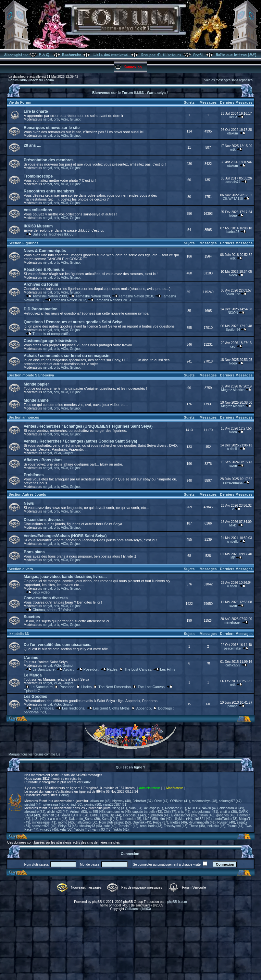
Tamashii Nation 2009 (93, 296)
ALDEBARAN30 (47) (203, 808)
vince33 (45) (49, 830)
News (29, 503)
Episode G (32, 691)
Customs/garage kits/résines (50, 341)
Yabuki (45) (82, 830)
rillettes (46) (178, 822)
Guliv (87, 782)
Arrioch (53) (79, 812)
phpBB (97, 902)
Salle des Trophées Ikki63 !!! (55, 234)
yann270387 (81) (115, 805)
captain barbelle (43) (147, 812)
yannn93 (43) (102, 830)
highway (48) (122, 801)
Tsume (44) (235, 826)
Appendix (144, 708)
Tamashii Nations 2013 (113, 300)
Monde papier (36, 384)
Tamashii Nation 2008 (50, 296)
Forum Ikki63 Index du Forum (31, 80)
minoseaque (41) (44, 822)
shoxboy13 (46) (91, 826)
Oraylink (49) (142, 822)
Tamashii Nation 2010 (136, 296)
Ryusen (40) (226, 822)
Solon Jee (233, 294)
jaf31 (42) (39, 819)
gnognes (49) (226, 815)
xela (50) (66, 830)
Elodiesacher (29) (184, 815)
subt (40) (110, 826)
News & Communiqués (45, 251)
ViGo (65, 119)
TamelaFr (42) (128, 826)
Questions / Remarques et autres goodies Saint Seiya (73, 322)
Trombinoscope (38, 176)
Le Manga (33, 675)
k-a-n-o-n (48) (57, 819)
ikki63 (233, 117)
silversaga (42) (54, 805)
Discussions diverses (44, 520)
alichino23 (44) (58, 812)
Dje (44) (116, 815)
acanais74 (233, 182)
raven (233, 466)
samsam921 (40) (44, 826)
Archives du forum (41, 284)
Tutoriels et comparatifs (51, 334)
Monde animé (36, 400)
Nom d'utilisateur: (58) (115, 822)
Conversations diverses (46, 598)
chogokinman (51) (205, 812)
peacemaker (233, 648)
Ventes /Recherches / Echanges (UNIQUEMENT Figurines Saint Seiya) (88, 426)
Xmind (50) (75, 805)
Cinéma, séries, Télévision (53, 610)
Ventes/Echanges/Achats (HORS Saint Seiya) (65, 536)
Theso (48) (197, 826)
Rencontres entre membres (49, 191)
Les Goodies (35, 697)
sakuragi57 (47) (230, 801)
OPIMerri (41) (180, 801)
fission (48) (207, 815)
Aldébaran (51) (175, 808)
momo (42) (66, 822)
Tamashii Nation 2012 (69, 300)
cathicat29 (233, 665)
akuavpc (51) (154, 808)
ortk (56, 119)
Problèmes (34, 475)
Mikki (233, 525)
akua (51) (135, 808)
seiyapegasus (233, 483)
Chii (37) (170, 812)
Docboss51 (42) (135, 815)
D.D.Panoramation (41, 309)
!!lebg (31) (120, 808)
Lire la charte (36, 111)
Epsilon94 (233, 330)
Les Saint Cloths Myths (112, 708)
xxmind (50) (93, 805)
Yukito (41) (121, 830)
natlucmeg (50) (87, 822)
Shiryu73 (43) (68, 826)
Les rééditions (73, 708)
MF (233, 558)
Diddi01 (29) (99, 815)
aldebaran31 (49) (232, 808)
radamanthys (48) (205, 801)
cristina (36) (229, 812)
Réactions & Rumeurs (44, 270)
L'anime (31, 658)
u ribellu (233, 449)
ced (233, 346)
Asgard (69, 669)
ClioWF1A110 (233, 199)
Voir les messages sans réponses (228, 80)
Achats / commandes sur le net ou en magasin (67, 356)
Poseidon (91, 669)
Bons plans (34, 552)
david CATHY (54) (75, 815)
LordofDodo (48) (225, 819)
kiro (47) (166, 819)
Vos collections (38, 210)
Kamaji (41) (110, 819)
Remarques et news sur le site (52, 128)
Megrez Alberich (233, 390)
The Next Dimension (115, 687)
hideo (233, 216)
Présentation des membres (49, 160)
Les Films (168, 669)
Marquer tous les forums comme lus (34, 754)
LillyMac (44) (183, 819)
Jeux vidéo (41, 592)
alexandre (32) (35, 812)
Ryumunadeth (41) (202, 822)
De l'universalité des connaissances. (57, 645)
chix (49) (184, 812)
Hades (112, 669)
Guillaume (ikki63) (138, 909)
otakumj (233, 133)
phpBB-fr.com (177, 902)
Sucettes (32, 617)
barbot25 (233, 232)
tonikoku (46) (216, 826)
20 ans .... (32, 145)
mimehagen (233, 623)
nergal (47, 119)
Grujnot (75, 119)
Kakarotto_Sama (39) (85, 819)
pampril (233, 706)
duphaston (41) (159, 815)
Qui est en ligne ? (130, 767)
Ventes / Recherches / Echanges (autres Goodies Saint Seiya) (80, 441)
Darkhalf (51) (51, 815)
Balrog (64, 795)
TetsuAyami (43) (176, 826)
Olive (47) (162, 801)
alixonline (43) (100, 801)
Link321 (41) (203, 819)
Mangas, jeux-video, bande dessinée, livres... (65, 577)
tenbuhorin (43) (151, 826)
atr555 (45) (97, 812)
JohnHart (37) (143, 801)
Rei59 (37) (161, 822)
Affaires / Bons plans (43, 460)
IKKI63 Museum (38, 226)
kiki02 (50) (150, 819)
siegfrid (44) (33, 805)
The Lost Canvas (138, 669)
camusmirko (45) (118, 812)
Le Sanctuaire (43, 669)
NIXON (233, 313)
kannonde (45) (131, 819)
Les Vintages (43, 708)
